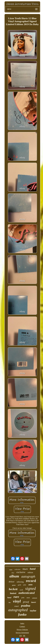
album (14, 576)
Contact (22, 626)
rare (16, 597)
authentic (35, 598)
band (9, 598)
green (14, 585)
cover (28, 598)
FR (24, 636)
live (10, 603)
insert (34, 602)
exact (17, 606)
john (25, 585)
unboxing (20, 582)
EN (21, 636)
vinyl (17, 601)
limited (13, 593)
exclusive (21, 572)
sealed (11, 570)
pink (23, 598)
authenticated (26, 593)
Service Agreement (22, 633)
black (25, 569)
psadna (26, 606)
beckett (13, 589)
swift (21, 590)
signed (30, 589)
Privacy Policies (22, 630)
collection (17, 569)
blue (13, 573)
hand (33, 569)
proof (26, 602)
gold (19, 585)
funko (22, 614)
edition (30, 572)
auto (30, 585)
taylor (33, 611)
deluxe (12, 582)
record (31, 581)
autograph (28, 576)
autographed (18, 610)
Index (22, 623)
